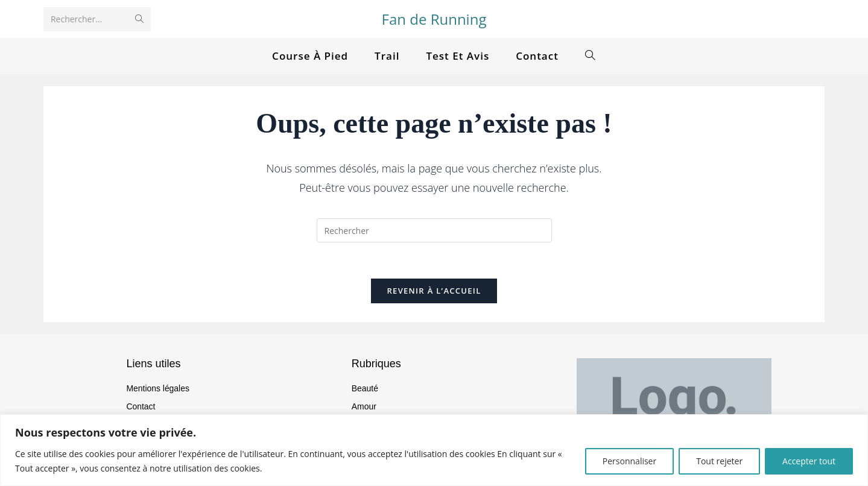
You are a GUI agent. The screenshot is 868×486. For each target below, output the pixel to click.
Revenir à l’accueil (434, 291)
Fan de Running (434, 19)
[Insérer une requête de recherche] (434, 230)
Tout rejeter (719, 461)
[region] (434, 450)
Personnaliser (629, 461)
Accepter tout (809, 461)
